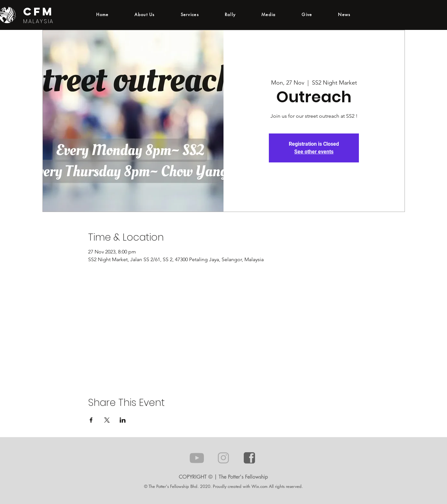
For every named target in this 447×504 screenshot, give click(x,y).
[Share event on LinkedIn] (123, 420)
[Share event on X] (107, 420)
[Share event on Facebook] (91, 420)
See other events (314, 152)
